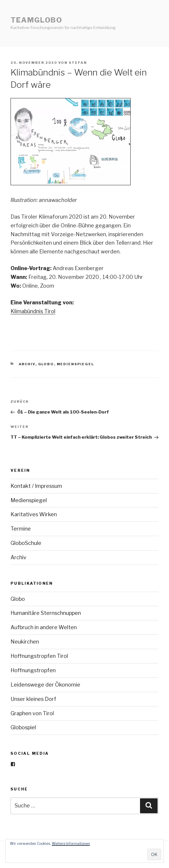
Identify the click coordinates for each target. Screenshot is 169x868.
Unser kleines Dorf (33, 699)
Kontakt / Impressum (36, 486)
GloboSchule (26, 543)
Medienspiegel (76, 364)
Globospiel (23, 727)
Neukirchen (25, 642)
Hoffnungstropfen (33, 670)
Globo (46, 364)
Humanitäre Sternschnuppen (46, 613)
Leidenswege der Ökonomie (45, 685)
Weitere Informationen (71, 844)
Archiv (27, 364)
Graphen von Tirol (32, 713)
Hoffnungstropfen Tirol (39, 656)
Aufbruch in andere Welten (44, 627)
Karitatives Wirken (34, 514)
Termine (21, 529)
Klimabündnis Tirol (33, 311)
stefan (78, 63)
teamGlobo (36, 20)
